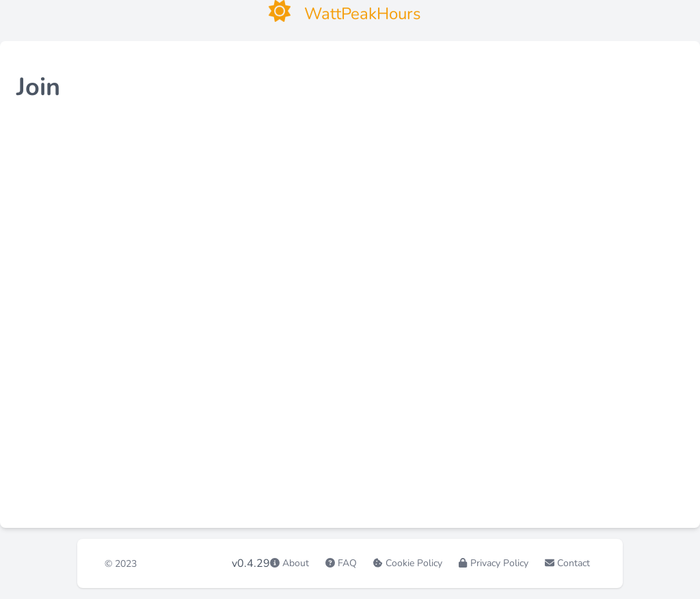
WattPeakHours (188, 563)
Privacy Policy (499, 563)
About (296, 563)
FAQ (347, 563)
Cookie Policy (414, 563)
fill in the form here (121, 186)
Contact (574, 563)
